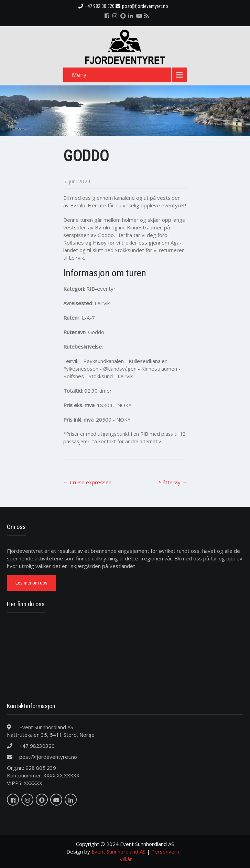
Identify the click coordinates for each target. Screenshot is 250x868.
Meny (79, 75)
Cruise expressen (87, 482)
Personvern (165, 851)
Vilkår (126, 859)
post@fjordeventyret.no (142, 6)
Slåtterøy (173, 482)
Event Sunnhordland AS (118, 851)
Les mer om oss (31, 583)
